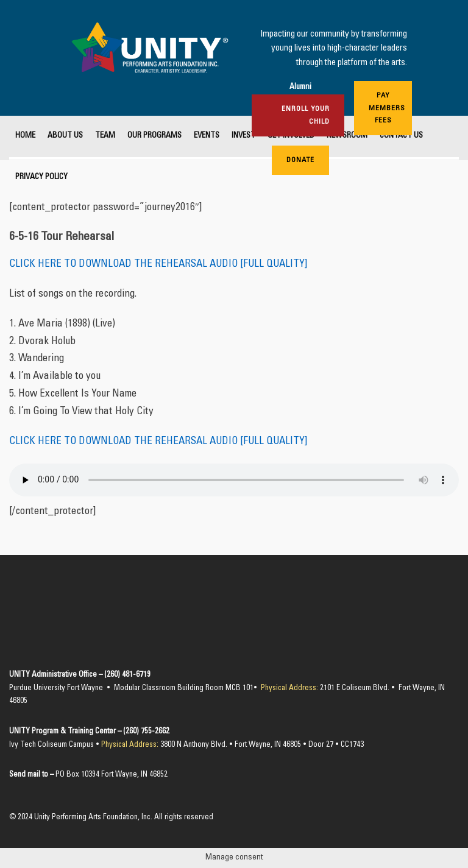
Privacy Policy (41, 178)
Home (25, 136)
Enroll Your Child (306, 115)
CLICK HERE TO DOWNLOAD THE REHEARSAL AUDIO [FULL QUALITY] (158, 265)
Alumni (300, 87)
